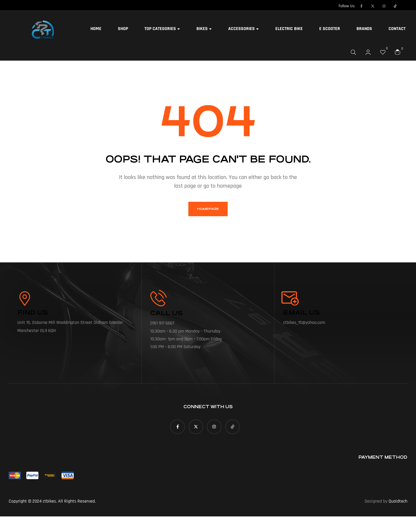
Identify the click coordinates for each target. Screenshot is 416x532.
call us (167, 313)
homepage (208, 209)
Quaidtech (398, 501)
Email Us (301, 312)
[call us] (158, 298)
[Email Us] (290, 298)
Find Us (33, 312)
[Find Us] (25, 298)
